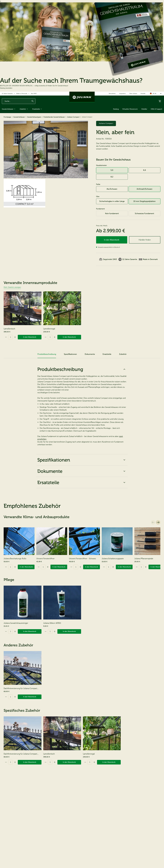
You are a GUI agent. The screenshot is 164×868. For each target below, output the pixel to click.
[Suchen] (33, 101)
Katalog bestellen (6, 88)
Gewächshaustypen (34, 117)
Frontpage (7, 117)
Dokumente (82, 471)
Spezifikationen (82, 460)
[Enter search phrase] (19, 101)
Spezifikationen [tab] (70, 354)
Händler (144, 109)
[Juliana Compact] (46, 150)
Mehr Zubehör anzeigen (12, 287)
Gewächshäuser (9, 109)
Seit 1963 (34, 94)
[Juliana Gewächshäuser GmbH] (82, 97)
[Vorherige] (153, 522)
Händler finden (145, 240)
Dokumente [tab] (90, 354)
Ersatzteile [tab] (107, 354)
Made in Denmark (22, 94)
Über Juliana (133, 94)
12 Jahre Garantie (7, 94)
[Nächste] (158, 522)
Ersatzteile (37, 109)
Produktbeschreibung (82, 369)
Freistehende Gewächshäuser (54, 117)
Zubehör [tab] (123, 354)
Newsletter (112, 94)
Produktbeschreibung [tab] (47, 354)
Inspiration (122, 94)
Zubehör (24, 109)
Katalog (116, 109)
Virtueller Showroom (130, 109)
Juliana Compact (73, 117)
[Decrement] (6, 337)
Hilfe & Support (156, 109)
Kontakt (143, 94)
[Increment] (15, 337)
